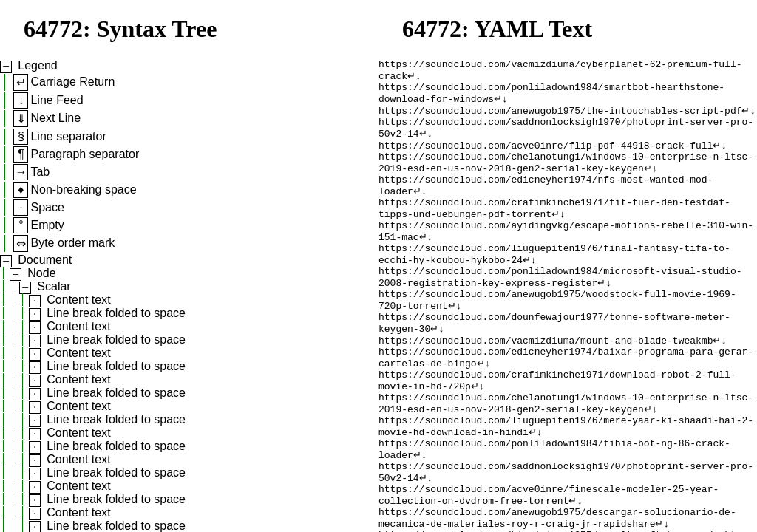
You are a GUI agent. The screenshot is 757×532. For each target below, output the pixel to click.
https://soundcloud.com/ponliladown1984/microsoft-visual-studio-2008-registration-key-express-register (560, 312)
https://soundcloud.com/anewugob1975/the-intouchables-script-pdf (560, 119)
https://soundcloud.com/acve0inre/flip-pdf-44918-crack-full (546, 159)
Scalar (54, 286)
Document (45, 260)
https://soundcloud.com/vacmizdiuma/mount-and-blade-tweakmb (546, 385)
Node (41, 273)
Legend (37, 65)
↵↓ (414, 79)
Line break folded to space (116, 313)
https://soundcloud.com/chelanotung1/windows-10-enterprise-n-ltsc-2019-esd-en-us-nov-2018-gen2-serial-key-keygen (566, 179)
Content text (78, 300)
